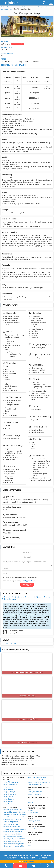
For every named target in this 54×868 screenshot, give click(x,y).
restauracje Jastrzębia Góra (37, 777)
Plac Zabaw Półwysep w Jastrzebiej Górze (27, 673)
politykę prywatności (28, 581)
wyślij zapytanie (27, 585)
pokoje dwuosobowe (35, 794)
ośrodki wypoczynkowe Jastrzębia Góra (16, 839)
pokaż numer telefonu (17, 44)
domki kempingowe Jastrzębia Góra (15, 814)
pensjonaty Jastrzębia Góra (12, 841)
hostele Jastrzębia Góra (11, 822)
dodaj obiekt (42, 858)
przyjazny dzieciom (34, 821)
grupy (30, 845)
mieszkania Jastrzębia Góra (12, 834)
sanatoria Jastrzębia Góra (36, 780)
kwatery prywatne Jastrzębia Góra (14, 832)
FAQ (41, 856)
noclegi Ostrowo (8, 797)
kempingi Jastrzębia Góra (11, 827)
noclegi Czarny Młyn (9, 794)
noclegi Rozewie (8, 789)
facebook (8, 856)
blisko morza (32, 837)
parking (30, 802)
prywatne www (11, 643)
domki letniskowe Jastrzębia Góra (14, 817)
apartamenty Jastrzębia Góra (12, 810)
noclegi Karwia (8, 804)
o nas (21, 858)
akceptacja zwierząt (34, 800)
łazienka (31, 810)
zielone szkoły (32, 829)
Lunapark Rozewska (27, 696)
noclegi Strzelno (8, 801)
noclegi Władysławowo (10, 782)
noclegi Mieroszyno (9, 792)
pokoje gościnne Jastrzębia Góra (14, 844)
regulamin (34, 856)
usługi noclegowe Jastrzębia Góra (39, 782)
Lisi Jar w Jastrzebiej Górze (27, 719)
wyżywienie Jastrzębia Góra (12, 819)
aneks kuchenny (33, 813)
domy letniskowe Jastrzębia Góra (14, 812)
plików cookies (29, 862)
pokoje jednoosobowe (35, 792)
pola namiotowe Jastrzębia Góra (13, 846)
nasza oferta (30, 858)
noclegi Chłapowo (9, 799)
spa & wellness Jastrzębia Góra (13, 836)
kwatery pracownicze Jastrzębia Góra (15, 829)
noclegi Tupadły (8, 787)
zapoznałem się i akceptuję (18, 581)
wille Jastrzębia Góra (35, 785)
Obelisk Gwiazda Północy (27, 742)
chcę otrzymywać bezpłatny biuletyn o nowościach (19, 577)
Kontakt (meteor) (21, 856)
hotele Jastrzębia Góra (10, 824)
